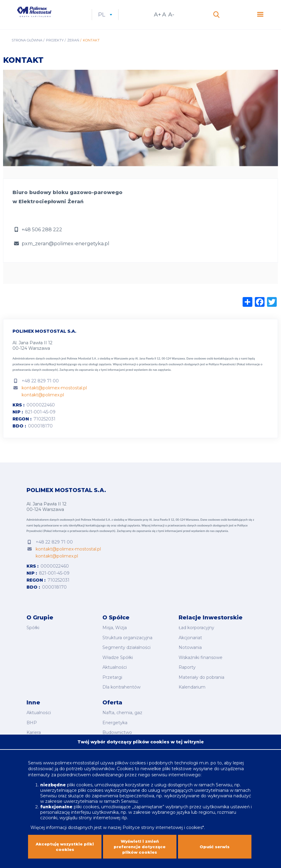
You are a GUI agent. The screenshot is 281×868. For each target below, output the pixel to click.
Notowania (190, 654)
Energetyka (115, 721)
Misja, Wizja (115, 637)
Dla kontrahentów (121, 688)
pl (131, 20)
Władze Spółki (118, 663)
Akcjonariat (190, 646)
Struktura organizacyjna (127, 646)
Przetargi (112, 680)
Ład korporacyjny (196, 637)
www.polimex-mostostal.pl (72, 763)
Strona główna (27, 51)
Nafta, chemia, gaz (122, 712)
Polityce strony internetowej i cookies (162, 827)
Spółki (33, 637)
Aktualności (115, 671)
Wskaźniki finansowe (201, 663)
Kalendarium (192, 688)
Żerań (73, 51)
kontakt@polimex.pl (43, 405)
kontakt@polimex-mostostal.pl (54, 398)
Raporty (187, 671)
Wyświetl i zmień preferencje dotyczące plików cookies (140, 849)
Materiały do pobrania (201, 680)
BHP (32, 721)
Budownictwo (117, 729)
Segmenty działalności (126, 654)
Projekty (55, 51)
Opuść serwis (215, 849)
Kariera (34, 729)
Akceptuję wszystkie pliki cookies (65, 849)
